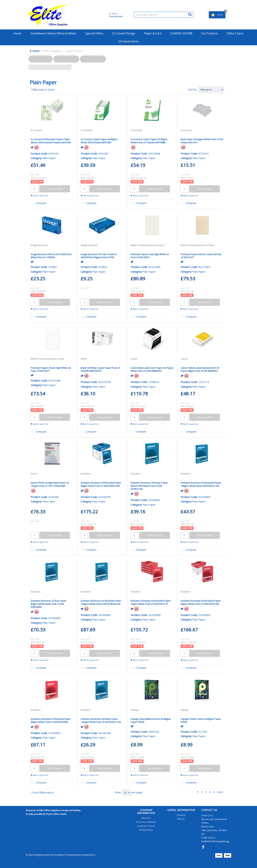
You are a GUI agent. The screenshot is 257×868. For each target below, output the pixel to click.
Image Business (39, 245)
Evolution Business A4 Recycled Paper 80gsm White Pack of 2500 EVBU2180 (101, 484)
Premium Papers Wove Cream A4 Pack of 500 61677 (201, 256)
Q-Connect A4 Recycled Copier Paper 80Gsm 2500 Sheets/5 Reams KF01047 (51, 141)
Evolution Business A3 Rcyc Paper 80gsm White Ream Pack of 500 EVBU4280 (49, 604)
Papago (135, 710)
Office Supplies (52, 51)
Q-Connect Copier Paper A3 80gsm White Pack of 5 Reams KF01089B (149, 141)
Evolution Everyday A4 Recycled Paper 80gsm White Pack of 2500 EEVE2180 (201, 602)
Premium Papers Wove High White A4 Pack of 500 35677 (51, 369)
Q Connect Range (124, 33)
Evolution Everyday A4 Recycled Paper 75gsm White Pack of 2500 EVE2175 (151, 602)
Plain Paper (49, 158)
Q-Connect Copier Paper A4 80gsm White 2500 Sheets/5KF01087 (99, 141)
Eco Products (210, 33)
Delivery (181, 815)
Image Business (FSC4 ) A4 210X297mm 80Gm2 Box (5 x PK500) (51, 256)
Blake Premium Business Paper (147, 245)
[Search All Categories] (164, 15)
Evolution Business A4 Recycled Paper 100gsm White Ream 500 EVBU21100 (201, 484)
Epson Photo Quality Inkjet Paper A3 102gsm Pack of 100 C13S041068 (50, 484)
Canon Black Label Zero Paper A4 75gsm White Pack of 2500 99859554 (152, 369)
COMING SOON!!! (181, 33)
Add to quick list (40, 196)
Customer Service (146, 826)
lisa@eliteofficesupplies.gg (215, 841)
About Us (146, 818)
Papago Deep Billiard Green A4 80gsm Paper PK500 (151, 720)
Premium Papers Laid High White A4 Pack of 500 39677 (150, 256)
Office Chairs (235, 33)
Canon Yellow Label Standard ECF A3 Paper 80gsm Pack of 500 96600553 (200, 369)
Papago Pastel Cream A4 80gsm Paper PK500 (201, 720)
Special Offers (94, 33)
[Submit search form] (190, 14)
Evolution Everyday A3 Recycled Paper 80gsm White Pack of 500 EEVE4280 (51, 720)
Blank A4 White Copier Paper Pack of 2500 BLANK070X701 (100, 369)
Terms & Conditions (146, 822)
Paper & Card (153, 33)
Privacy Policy (146, 830)
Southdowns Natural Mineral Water (53, 33)
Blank (84, 359)
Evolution (86, 474)
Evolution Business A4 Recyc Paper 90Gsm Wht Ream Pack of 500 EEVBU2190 (149, 486)
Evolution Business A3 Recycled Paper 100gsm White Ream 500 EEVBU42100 (101, 602)
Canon (134, 359)
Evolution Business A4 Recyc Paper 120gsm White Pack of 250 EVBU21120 (101, 720)
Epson (34, 474)
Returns (181, 819)
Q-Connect (36, 130)
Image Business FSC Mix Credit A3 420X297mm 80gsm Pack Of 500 (99, 256)
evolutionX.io (88, 855)
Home (17, 33)
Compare (38, 203)
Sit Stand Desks (128, 41)
